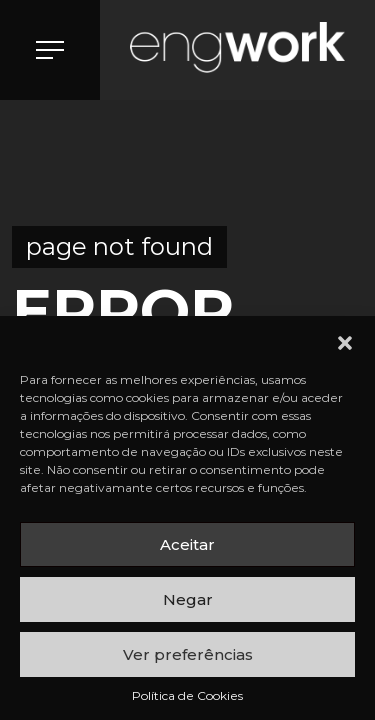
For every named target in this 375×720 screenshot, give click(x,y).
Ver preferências (188, 654)
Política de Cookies (187, 695)
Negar (188, 599)
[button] (345, 341)
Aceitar (187, 544)
